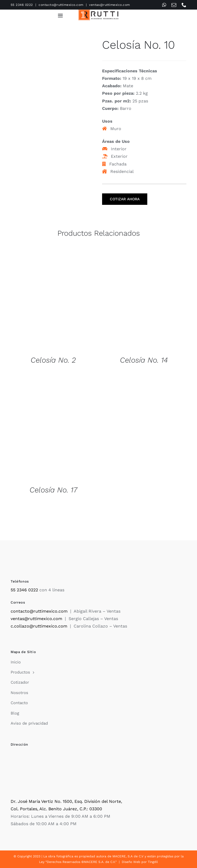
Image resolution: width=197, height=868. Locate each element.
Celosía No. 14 (144, 360)
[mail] (174, 5)
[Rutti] (98, 12)
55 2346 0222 (22, 5)
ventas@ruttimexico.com (110, 5)
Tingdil (153, 862)
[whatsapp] (164, 5)
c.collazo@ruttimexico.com (39, 626)
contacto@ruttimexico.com (61, 5)
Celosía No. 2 (53, 360)
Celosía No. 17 (53, 490)
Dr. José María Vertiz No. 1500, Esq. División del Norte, (66, 801)
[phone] (184, 5)
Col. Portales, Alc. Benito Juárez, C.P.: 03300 (56, 809)
